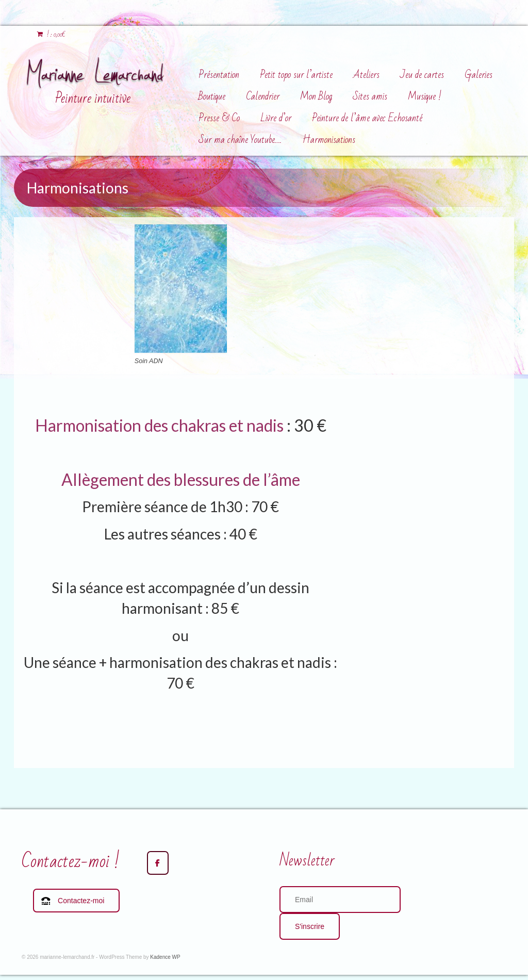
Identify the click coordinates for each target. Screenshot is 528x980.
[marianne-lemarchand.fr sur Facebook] (158, 863)
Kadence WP (165, 957)
